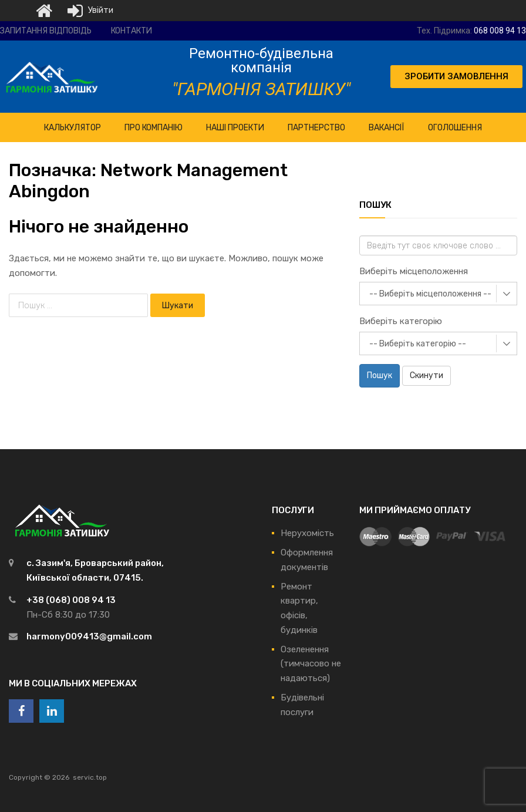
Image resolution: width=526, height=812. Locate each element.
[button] (456, 77)
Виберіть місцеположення (414, 271)
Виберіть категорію (401, 321)
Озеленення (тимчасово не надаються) (311, 664)
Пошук (380, 375)
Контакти (131, 31)
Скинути (426, 375)
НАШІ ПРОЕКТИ (235, 128)
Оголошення (455, 128)
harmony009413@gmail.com (89, 636)
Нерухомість (307, 533)
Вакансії (387, 128)
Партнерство (316, 128)
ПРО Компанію (154, 128)
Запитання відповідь (46, 31)
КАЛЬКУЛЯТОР (73, 128)
